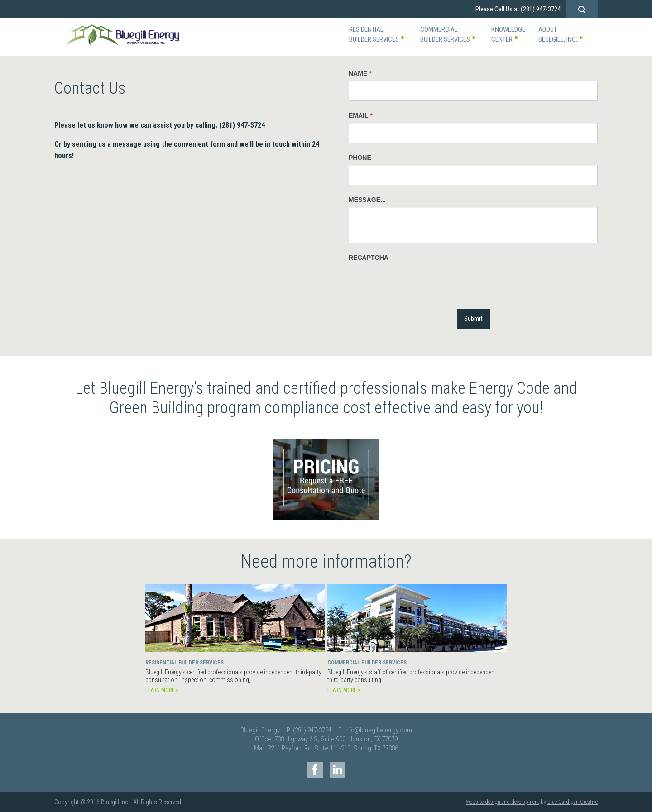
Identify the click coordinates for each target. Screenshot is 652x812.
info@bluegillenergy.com (378, 730)
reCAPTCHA (369, 258)
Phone (360, 158)
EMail (361, 115)
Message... (367, 200)
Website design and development (503, 802)
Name (360, 73)
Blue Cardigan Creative (573, 802)
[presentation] (417, 282)
